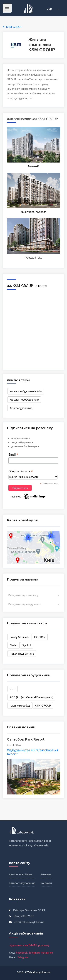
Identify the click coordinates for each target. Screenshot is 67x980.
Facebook (22, 952)
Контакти (46, 883)
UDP (13, 689)
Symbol (27, 645)
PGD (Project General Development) (31, 697)
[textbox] (34, 595)
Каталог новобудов (21, 874)
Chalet (14, 645)
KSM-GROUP (43, 705)
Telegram (34, 952)
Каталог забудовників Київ (26, 391)
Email (13, 455)
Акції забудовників (21, 408)
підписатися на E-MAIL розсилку (29, 945)
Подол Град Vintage (22, 654)
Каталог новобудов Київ (24, 399)
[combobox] (34, 595)
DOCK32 (40, 637)
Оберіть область (21, 471)
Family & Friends (19, 637)
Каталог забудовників (22, 883)
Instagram (47, 952)
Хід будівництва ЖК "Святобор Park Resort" (33, 752)
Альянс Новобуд (20, 705)
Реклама (46, 874)
